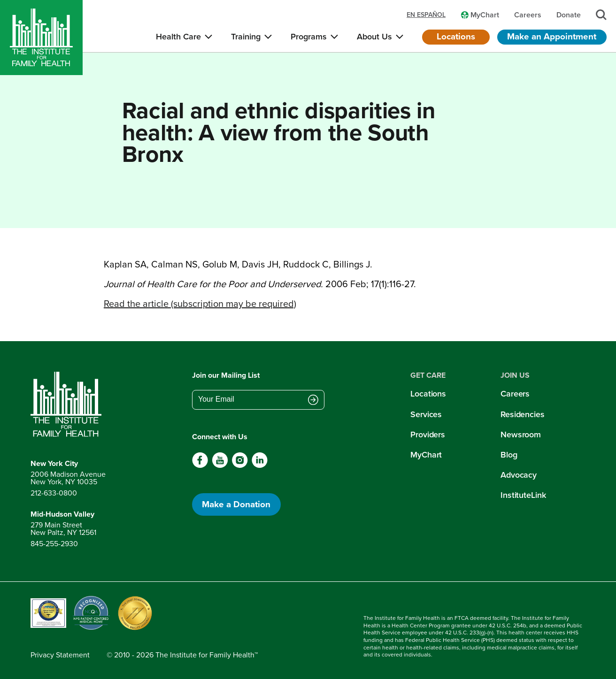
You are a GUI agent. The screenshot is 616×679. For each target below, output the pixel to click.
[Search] (601, 15)
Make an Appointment (552, 36)
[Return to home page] (68, 404)
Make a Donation (236, 504)
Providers (428, 435)
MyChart (426, 455)
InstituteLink (523, 495)
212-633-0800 (54, 493)
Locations (456, 36)
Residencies (523, 414)
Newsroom (521, 435)
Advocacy (519, 475)
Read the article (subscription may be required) (200, 304)
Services (426, 414)
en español (426, 15)
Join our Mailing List (226, 375)
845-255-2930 (54, 544)
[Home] (41, 38)
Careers (515, 394)
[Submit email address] (313, 400)
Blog (509, 455)
